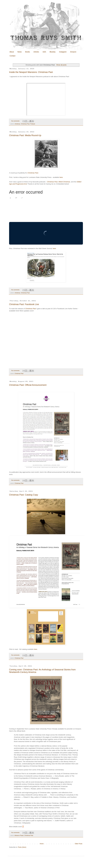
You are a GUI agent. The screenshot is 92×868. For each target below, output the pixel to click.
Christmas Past (25, 124)
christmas (17, 124)
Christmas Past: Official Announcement (28, 385)
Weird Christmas (64, 182)
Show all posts (61, 65)
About (12, 52)
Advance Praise (19, 835)
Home (42, 844)
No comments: (16, 121)
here (61, 177)
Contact (12, 56)
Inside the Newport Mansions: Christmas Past (31, 72)
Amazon (73, 52)
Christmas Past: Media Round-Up (25, 135)
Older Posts (79, 844)
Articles (36, 52)
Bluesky (53, 52)
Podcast (33, 124)
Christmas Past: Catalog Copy (24, 495)
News (20, 52)
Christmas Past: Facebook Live (24, 304)
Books (28, 52)
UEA (44, 52)
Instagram (63, 52)
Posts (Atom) (22, 847)
